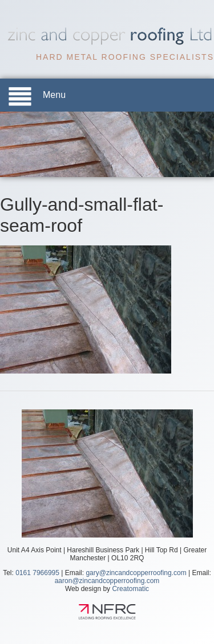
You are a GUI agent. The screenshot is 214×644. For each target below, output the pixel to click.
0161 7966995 (37, 573)
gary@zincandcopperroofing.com (136, 573)
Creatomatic (130, 589)
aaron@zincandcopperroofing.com (107, 581)
